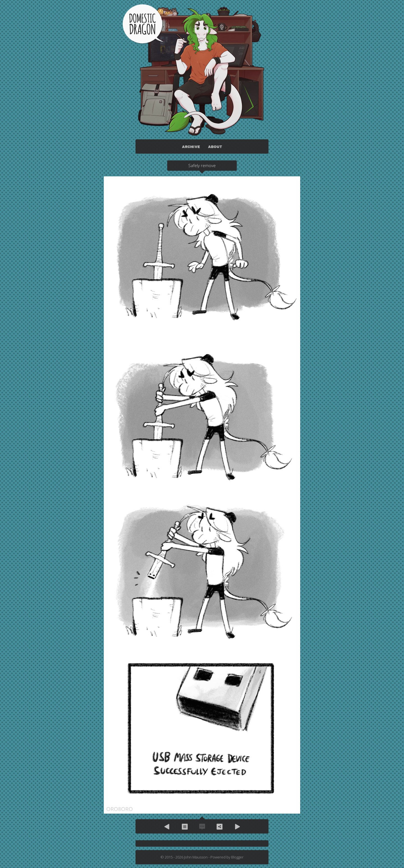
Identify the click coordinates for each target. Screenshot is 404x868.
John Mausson (196, 857)
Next (237, 827)
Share (219, 827)
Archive (185, 827)
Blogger (237, 857)
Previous (167, 827)
